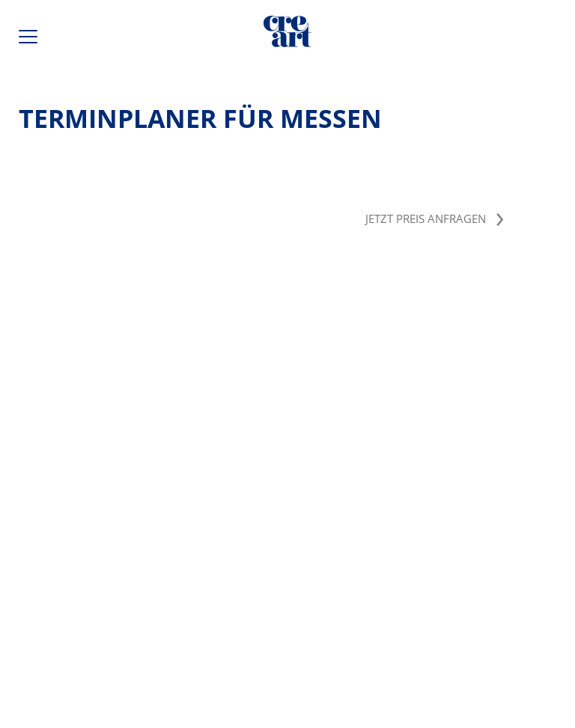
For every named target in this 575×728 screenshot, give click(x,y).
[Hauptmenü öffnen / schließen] (30, 40)
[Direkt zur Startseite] (287, 34)
